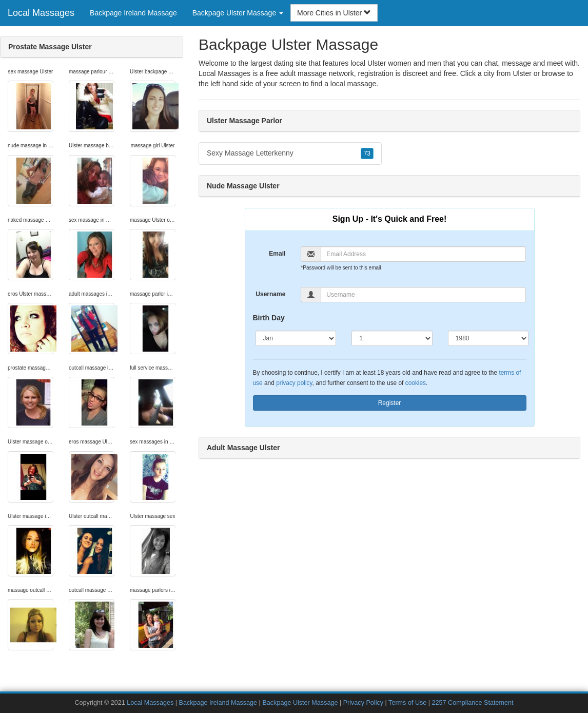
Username (270, 294)
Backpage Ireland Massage (133, 13)
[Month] (296, 338)
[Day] (392, 338)
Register (390, 403)
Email (277, 254)
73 (367, 153)
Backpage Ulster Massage (300, 703)
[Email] (423, 254)
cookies (416, 383)
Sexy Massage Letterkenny (290, 153)
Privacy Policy (363, 703)
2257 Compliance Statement (473, 703)
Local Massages (41, 13)
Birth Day (269, 318)
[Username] (423, 295)
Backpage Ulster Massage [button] (238, 13)
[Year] (488, 338)
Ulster (522, 73)
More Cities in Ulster (334, 13)
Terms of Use (407, 703)
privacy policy (294, 383)
